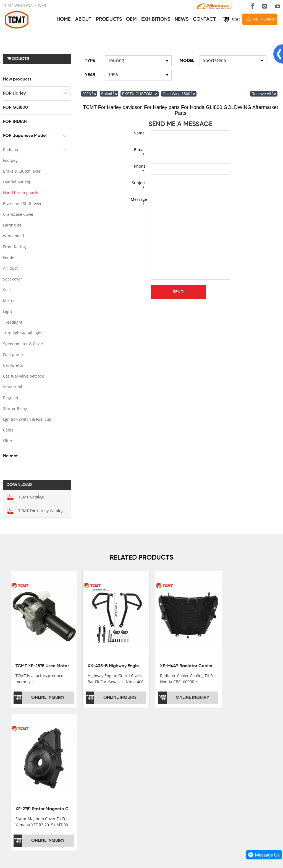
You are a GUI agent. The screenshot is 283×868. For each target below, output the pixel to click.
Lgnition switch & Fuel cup (27, 419)
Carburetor (13, 365)
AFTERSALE (133, 760)
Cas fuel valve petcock (23, 376)
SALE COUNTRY (18, 783)
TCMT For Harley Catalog (41, 511)
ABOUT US (15, 739)
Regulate (11, 398)
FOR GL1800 (15, 108)
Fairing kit (12, 225)
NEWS (182, 19)
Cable (8, 430)
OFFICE (10, 752)
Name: (140, 133)
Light (7, 311)
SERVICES (133, 739)
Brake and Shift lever (22, 203)
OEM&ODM (132, 783)
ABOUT (83, 19)
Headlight (13, 322)
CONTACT (204, 19)
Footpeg (10, 160)
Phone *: (140, 169)
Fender (9, 257)
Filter (7, 441)
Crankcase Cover (18, 214)
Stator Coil (12, 387)
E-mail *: (140, 152)
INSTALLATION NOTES (143, 768)
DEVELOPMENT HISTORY (26, 768)
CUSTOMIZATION (138, 775)
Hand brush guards (21, 193)
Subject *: (139, 185)
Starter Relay (15, 408)
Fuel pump (13, 354)
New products (17, 79)
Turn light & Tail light (22, 333)
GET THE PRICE (137, 752)
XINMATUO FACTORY (22, 760)
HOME (64, 19)
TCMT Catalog (31, 497)
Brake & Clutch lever (22, 171)
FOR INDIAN (15, 122)
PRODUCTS (109, 19)
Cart (236, 19)
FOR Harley (14, 93)
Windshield (13, 236)
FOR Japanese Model (25, 136)
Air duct (10, 268)
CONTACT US (196, 739)
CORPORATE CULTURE (24, 775)
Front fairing (14, 247)
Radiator (11, 150)
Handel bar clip (17, 182)
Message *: (138, 202)
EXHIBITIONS (156, 19)
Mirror (9, 301)
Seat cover (12, 279)
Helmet (10, 456)
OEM (131, 19)
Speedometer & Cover (23, 344)
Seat (7, 290)
